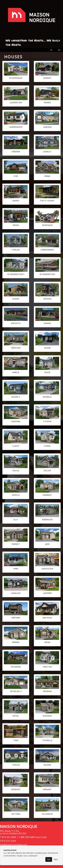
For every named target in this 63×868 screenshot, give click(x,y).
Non (56, 859)
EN (59, 50)
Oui (49, 859)
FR (51, 50)
